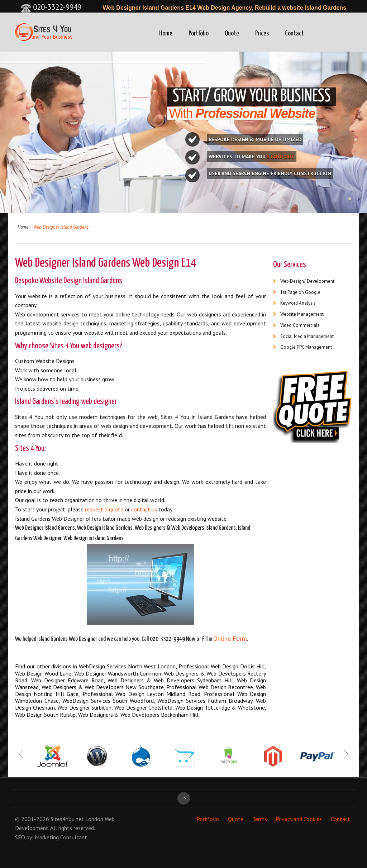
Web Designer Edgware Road (67, 680)
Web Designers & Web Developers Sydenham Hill (170, 680)
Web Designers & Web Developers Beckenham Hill (138, 715)
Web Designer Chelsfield (143, 707)
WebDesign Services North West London (127, 666)
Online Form (230, 638)
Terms (260, 819)
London (94, 819)
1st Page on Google (300, 292)
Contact (294, 34)
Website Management (302, 314)
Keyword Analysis (298, 303)
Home (166, 34)
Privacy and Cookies (299, 819)
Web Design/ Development (307, 281)
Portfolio (199, 34)
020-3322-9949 (51, 7)
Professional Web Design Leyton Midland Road (141, 694)
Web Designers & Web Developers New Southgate (103, 687)
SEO (20, 837)
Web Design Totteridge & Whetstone (220, 707)
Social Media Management (307, 336)
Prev (21, 754)
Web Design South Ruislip (45, 715)
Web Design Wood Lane (43, 673)
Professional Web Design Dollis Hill (222, 666)
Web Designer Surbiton (84, 707)
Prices (262, 34)
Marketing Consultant (61, 837)
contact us (144, 509)
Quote (232, 34)
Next (346, 754)
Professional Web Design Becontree (210, 687)
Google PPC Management (306, 347)
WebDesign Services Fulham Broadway (205, 701)
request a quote (104, 509)
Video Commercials (300, 325)
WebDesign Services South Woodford (108, 701)
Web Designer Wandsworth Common (118, 673)
